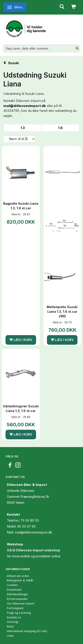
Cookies (12, 585)
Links (10, 636)
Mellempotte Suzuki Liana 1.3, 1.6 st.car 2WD (62, 312)
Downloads (14, 590)
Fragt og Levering (19, 613)
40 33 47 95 (26, 526)
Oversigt (13, 622)
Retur (10, 626)
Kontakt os (14, 617)
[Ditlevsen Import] (26, 27)
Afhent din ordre (18, 576)
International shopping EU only (27, 631)
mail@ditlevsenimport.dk (25, 106)
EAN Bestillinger (17, 594)
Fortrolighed (15, 608)
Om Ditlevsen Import (21, 604)
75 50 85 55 (30, 520)
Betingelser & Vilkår (20, 580)
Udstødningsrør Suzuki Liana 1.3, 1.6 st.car (21, 408)
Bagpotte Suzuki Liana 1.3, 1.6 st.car (21, 206)
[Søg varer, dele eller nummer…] (77, 49)
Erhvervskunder (17, 599)
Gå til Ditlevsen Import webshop (34, 550)
